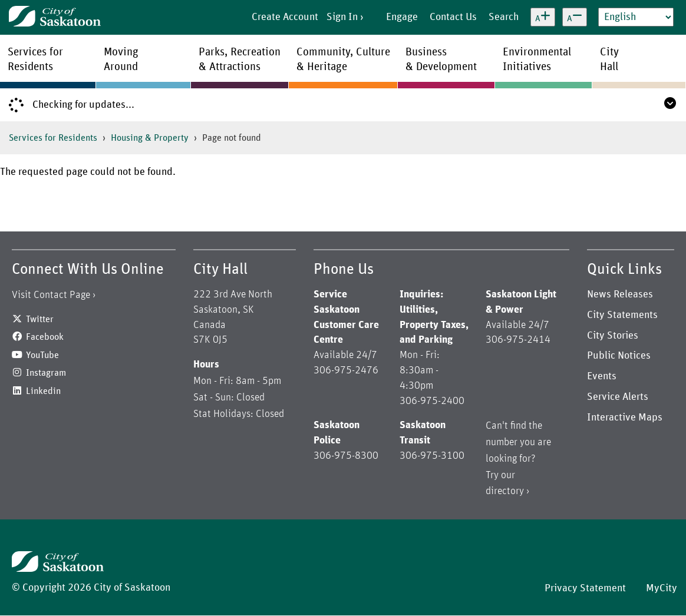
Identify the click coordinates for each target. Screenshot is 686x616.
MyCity (662, 588)
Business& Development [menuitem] (441, 59)
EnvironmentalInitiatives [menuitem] (537, 59)
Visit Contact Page (51, 295)
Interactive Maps (625, 418)
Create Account (285, 17)
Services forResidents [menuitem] (35, 59)
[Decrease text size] (575, 17)
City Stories (613, 336)
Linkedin (43, 391)
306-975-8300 (346, 456)
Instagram (46, 373)
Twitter (40, 319)
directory (505, 491)
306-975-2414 (518, 340)
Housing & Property (150, 138)
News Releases (620, 294)
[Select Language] (636, 17)
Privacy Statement (585, 588)
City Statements (622, 315)
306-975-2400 (432, 401)
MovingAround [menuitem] (121, 59)
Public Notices (619, 356)
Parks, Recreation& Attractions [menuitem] (240, 59)
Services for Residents (53, 138)
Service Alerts (618, 397)
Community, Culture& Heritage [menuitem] (343, 59)
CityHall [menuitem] (609, 59)
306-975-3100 (432, 456)
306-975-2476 (346, 370)
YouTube (42, 355)
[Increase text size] (543, 17)
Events (602, 376)
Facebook (45, 337)
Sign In (342, 17)
